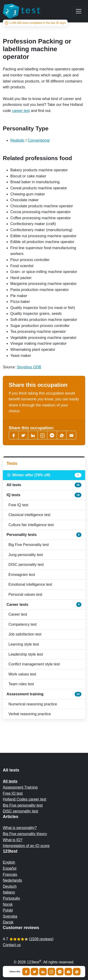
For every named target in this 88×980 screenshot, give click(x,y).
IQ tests (44, 495)
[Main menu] (79, 11)
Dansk (8, 922)
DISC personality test (26, 565)
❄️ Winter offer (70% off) (44, 475)
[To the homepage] (22, 11)
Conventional (39, 140)
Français (10, 874)
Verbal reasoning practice (30, 714)
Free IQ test (18, 505)
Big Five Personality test (29, 545)
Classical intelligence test (29, 515)
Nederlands (12, 880)
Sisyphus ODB (29, 367)
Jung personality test (26, 555)
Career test (18, 614)
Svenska (10, 916)
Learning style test (24, 644)
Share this (15, 972)
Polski (8, 910)
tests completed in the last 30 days (35, 23)
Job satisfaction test (25, 634)
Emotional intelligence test (30, 584)
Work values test (22, 674)
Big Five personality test (23, 805)
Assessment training (44, 694)
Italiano (9, 892)
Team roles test (21, 684)
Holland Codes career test (25, 799)
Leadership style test (26, 654)
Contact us (12, 945)
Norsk (8, 904)
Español (10, 868)
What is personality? (20, 828)
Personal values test (25, 594)
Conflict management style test (34, 664)
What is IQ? (13, 840)
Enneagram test (22, 575)
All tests (44, 485)
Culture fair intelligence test (31, 525)
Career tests (44, 604)
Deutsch (10, 886)
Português (11, 898)
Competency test (23, 624)
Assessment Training (20, 787)
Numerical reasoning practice (33, 704)
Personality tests (44, 535)
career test (21, 111)
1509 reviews (41, 939)
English (9, 862)
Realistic (17, 140)
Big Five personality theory (25, 834)
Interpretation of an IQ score (26, 846)
